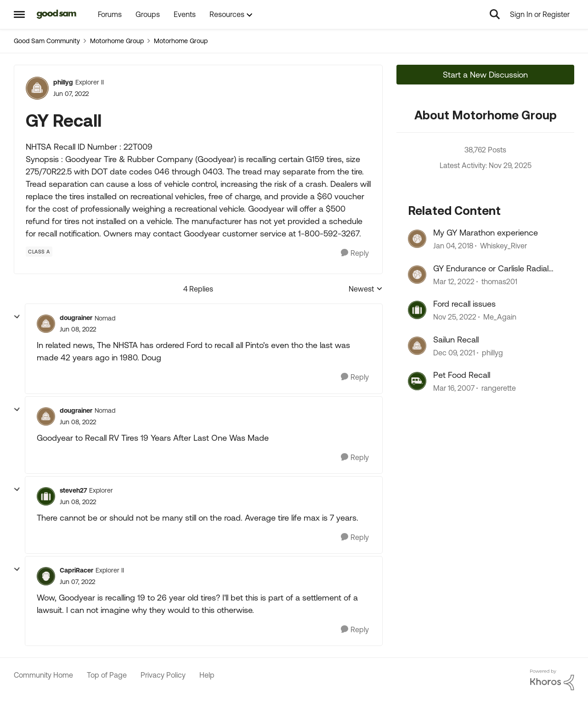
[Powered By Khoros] (552, 680)
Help (207, 675)
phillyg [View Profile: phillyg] (63, 82)
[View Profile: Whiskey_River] (417, 239)
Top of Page (107, 675)
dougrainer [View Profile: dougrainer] (76, 318)
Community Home (43, 675)
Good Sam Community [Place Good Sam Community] (47, 41)
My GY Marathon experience (486, 233)
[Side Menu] (19, 14)
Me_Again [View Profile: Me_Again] (500, 317)
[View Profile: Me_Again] (417, 310)
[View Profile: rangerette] (417, 381)
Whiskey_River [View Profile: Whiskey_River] (503, 246)
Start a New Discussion (485, 75)
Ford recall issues (464, 304)
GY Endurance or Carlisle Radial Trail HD (491, 269)
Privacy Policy (163, 675)
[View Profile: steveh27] (46, 496)
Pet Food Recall (462, 375)
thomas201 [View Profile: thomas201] (499, 281)
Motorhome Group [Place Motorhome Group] (117, 41)
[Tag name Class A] (39, 252)
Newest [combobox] (366, 289)
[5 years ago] (454, 281)
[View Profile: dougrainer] (46, 324)
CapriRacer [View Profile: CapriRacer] (76, 570)
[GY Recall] (78, 329)
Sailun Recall (456, 340)
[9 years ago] (453, 246)
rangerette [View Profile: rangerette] (499, 388)
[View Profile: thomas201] (417, 275)
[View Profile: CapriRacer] (46, 576)
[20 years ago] (454, 388)
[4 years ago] (455, 317)
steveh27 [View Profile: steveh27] (73, 490)
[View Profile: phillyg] (37, 88)
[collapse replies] (17, 317)
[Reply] (355, 253)
